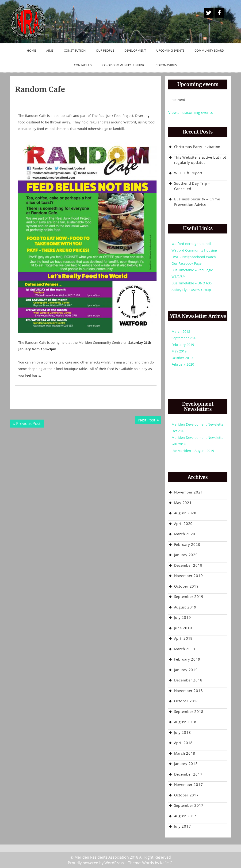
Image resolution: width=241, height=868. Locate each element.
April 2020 (184, 524)
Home (31, 50)
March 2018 (181, 331)
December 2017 (188, 774)
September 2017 (189, 805)
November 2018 (189, 691)
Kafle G (166, 863)
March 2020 (185, 534)
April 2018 (184, 743)
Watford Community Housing (194, 250)
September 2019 (189, 597)
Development (135, 50)
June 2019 (183, 628)
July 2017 (183, 826)
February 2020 (183, 364)
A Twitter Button (209, 13)
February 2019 (183, 345)
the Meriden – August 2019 (193, 451)
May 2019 (179, 351)
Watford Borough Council (191, 244)
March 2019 (185, 649)
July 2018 (183, 732)
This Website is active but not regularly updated (200, 160)
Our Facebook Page (187, 263)
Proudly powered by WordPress (96, 863)
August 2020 (185, 513)
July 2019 (183, 617)
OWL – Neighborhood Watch (194, 257)
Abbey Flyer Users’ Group (191, 290)
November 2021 (189, 492)
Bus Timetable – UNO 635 (192, 283)
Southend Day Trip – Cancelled (192, 186)
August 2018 (185, 722)
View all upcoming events (191, 112)
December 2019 (188, 565)
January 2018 (186, 764)
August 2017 (185, 816)
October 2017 (186, 795)
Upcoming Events (170, 50)
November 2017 (189, 784)
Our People (105, 50)
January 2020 (186, 555)
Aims (50, 50)
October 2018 (186, 701)
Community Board (209, 50)
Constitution (75, 50)
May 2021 (183, 503)
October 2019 (182, 358)
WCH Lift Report (188, 173)
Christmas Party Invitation (197, 147)
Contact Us (83, 65)
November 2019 (189, 576)
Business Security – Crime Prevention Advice (197, 202)
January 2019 (186, 670)
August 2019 (185, 607)
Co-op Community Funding (124, 65)
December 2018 (188, 680)
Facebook (219, 13)
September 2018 (184, 338)
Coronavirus (166, 65)
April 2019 (184, 638)
